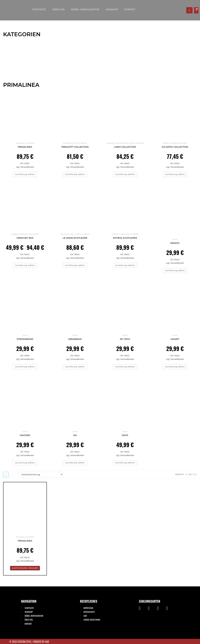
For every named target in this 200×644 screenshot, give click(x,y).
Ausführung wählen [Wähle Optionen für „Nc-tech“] (125, 367)
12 (186, 474)
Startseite (39, 10)
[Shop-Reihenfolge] (41, 474)
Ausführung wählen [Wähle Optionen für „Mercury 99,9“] (25, 265)
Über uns (58, 10)
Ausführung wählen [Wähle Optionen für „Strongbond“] (25, 367)
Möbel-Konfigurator (85, 10)
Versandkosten (27, 167)
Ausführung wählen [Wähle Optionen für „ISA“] (75, 463)
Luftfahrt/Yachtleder (20, 234)
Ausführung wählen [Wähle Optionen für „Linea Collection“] (125, 174)
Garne (175, 239)
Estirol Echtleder (132, 234)
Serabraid (75, 339)
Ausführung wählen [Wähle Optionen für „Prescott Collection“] (75, 174)
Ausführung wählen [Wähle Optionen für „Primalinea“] (25, 174)
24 (190, 474)
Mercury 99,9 (25, 238)
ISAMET (175, 339)
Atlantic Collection (170, 143)
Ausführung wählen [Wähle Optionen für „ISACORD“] (25, 463)
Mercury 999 (34, 234)
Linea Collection (122, 143)
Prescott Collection (80, 143)
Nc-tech (125, 339)
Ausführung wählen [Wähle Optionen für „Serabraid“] (75, 367)
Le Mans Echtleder (82, 234)
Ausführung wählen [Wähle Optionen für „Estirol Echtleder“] (125, 265)
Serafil (175, 243)
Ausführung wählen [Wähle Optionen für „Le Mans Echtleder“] (75, 265)
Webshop (112, 10)
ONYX (125, 435)
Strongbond (25, 339)
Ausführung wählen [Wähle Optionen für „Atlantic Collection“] (175, 174)
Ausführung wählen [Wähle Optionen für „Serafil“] (175, 271)
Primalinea (30, 143)
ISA (75, 435)
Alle (195, 474)
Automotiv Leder (67, 234)
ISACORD (25, 435)
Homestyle (20, 143)
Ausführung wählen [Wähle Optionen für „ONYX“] (125, 463)
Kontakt (130, 10)
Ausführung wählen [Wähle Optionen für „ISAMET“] (175, 367)
